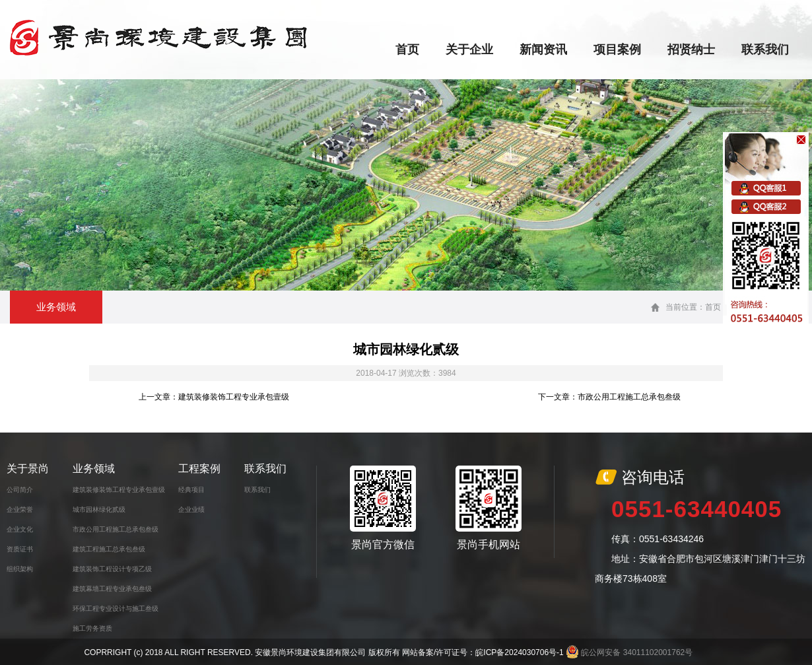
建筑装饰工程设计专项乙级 (112, 569)
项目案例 (617, 50)
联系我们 (765, 50)
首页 (407, 50)
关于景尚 (28, 469)
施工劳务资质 (92, 628)
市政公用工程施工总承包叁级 (116, 529)
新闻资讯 (543, 50)
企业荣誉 (20, 509)
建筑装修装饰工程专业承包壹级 (119, 490)
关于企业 (469, 50)
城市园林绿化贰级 (99, 509)
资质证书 (20, 549)
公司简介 (20, 490)
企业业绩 (191, 509)
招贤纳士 (691, 50)
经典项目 (191, 490)
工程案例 (199, 469)
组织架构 (20, 569)
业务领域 (94, 469)
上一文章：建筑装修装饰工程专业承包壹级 (214, 397)
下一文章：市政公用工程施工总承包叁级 (609, 397)
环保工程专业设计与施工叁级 (116, 609)
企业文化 (20, 529)
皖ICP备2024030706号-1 (519, 652)
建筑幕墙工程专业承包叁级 (112, 589)
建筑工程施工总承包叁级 (109, 549)
